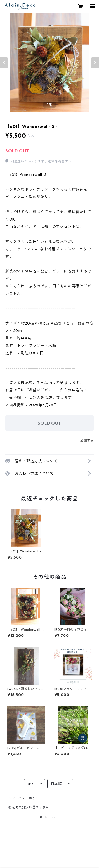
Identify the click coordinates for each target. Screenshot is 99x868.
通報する (87, 440)
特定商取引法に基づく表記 (29, 807)
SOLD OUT (49, 423)
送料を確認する (60, 161)
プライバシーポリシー (25, 798)
